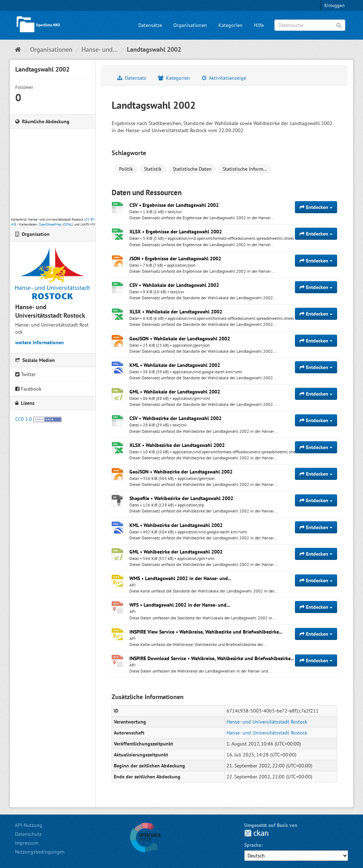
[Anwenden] (339, 25)
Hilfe (259, 25)
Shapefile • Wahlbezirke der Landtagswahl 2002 (181, 498)
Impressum (27, 843)
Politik (126, 169)
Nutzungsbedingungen (40, 852)
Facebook (28, 389)
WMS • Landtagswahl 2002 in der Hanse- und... (180, 578)
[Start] (18, 49)
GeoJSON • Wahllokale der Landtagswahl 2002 (180, 339)
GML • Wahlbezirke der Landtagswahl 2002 (176, 552)
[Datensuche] (310, 25)
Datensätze (150, 25)
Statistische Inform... (245, 169)
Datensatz (132, 78)
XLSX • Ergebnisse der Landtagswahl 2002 (176, 232)
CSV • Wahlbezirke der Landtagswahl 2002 (175, 418)
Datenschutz (28, 834)
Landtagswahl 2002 (154, 49)
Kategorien (230, 25)
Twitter (26, 374)
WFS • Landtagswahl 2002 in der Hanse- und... (180, 605)
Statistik (153, 169)
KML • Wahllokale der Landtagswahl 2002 (175, 365)
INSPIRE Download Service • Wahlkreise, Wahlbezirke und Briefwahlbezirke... (212, 658)
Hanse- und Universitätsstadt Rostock (267, 722)
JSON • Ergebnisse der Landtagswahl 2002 (175, 259)
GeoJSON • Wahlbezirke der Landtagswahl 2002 (181, 472)
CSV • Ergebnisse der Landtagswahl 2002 (174, 205)
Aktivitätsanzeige (224, 78)
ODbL (68, 224)
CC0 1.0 (24, 419)
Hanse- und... (100, 49)
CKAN (256, 833)
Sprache (253, 845)
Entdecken (316, 207)
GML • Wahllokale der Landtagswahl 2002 (175, 392)
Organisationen (190, 25)
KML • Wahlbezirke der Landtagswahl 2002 (176, 525)
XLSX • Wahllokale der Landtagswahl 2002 (176, 312)
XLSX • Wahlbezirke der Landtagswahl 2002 (177, 445)
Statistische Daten (192, 169)
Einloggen (334, 5)
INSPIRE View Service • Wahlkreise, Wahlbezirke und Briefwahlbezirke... (206, 632)
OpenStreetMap (50, 224)
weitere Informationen (40, 342)
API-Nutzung (29, 825)
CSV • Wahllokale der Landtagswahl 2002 (174, 285)
